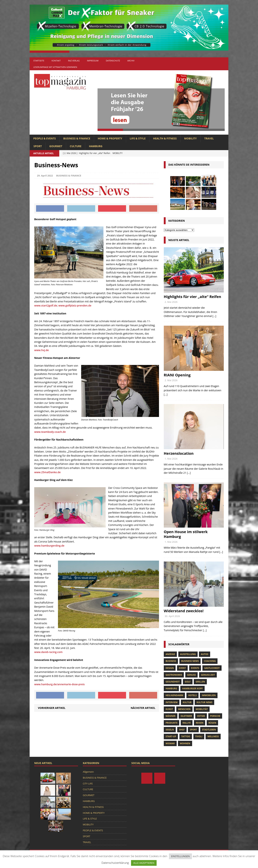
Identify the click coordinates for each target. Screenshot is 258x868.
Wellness (213, 736)
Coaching (210, 661)
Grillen (200, 682)
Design (170, 668)
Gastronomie (174, 675)
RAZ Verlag (74, 61)
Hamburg (171, 688)
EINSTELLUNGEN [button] (180, 856)
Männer (171, 716)
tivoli (199, 736)
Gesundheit (173, 682)
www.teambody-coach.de (50, 432)
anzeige (170, 654)
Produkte (172, 723)
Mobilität (202, 709)
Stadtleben (209, 730)
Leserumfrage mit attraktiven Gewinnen (55, 67)
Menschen (184, 709)
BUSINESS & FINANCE (77, 138)
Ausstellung (188, 654)
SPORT (38, 146)
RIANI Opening (177, 375)
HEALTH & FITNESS (165, 138)
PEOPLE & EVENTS (45, 138)
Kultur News (204, 702)
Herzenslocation (179, 453)
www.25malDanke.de (47, 472)
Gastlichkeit (212, 668)
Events (195, 668)
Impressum (93, 61)
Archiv (131, 61)
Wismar (170, 743)
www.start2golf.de (46, 305)
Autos (204, 654)
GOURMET (56, 146)
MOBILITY (190, 138)
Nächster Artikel (143, 708)
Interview (172, 702)
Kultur (187, 702)
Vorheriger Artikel (52, 708)
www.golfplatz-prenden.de (75, 305)
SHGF (182, 730)
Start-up (171, 736)
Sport (193, 730)
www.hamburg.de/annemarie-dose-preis (59, 684)
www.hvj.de (41, 350)
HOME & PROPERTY (110, 138)
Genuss (191, 675)
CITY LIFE (88, 784)
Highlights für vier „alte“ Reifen (192, 297)
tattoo (186, 736)
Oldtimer (186, 716)
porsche (215, 716)
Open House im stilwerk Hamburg (186, 534)
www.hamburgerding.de (49, 546)
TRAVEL (209, 138)
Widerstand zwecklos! (184, 611)
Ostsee (201, 716)
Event (182, 668)
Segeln (170, 730)
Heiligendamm (174, 695)
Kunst (169, 709)
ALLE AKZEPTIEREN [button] (144, 863)
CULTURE (76, 146)
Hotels (192, 695)
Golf (188, 682)
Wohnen (185, 743)
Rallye (187, 723)
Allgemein (88, 772)
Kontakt (56, 61)
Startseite (39, 61)
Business (171, 661)
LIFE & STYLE (138, 138)
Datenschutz (113, 61)
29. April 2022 (45, 176)
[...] (214, 316)
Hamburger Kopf (192, 688)
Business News (190, 661)
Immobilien (209, 695)
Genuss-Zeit (208, 675)
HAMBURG (96, 146)
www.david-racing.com (48, 652)
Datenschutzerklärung (115, 863)
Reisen (200, 723)
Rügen (212, 723)
